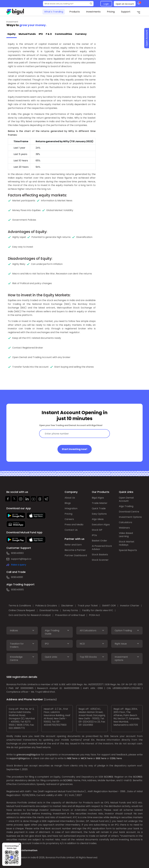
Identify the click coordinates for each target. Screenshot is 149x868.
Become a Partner (75, 550)
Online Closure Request (22, 610)
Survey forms (70, 610)
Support (126, 12)
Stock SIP (97, 530)
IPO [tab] (41, 34)
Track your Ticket (88, 606)
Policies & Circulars (46, 606)
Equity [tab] (12, 34)
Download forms (49, 610)
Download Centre (129, 512)
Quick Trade (99, 508)
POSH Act (95, 615)
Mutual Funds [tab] (27, 34)
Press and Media (74, 525)
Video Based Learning (126, 535)
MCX (84, 758)
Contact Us (71, 530)
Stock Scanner (100, 560)
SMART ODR (109, 606)
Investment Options (130, 517)
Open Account (147, 38)
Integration (71, 508)
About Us (70, 498)
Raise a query (19, 565)
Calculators (126, 522)
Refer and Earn (73, 545)
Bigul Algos (98, 498)
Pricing (111, 12)
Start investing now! (75, 449)
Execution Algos (101, 525)
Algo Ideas (98, 519)
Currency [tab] (81, 34)
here (75, 758)
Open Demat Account (126, 499)
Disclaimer (67, 606)
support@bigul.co (21, 559)
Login (106, 4)
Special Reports (128, 550)
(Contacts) (50, 699)
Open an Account (125, 4)
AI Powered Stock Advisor (102, 548)
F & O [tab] (49, 34)
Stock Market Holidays (127, 543)
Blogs (68, 503)
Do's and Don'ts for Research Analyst (30, 615)
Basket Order (99, 541)
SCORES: (109, 777)
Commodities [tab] (63, 34)
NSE (69, 758)
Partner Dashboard (76, 555)
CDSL (113, 758)
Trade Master (100, 503)
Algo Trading (126, 506)
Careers (69, 519)
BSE (98, 758)
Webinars (124, 528)
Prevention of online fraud (70, 615)
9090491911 (17, 577)
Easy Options (99, 514)
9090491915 (17, 590)
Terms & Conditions (20, 606)
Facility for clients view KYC (98, 610)
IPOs (94, 535)
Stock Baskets (100, 555)
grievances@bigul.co (28, 755)
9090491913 (17, 553)
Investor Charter (130, 606)
